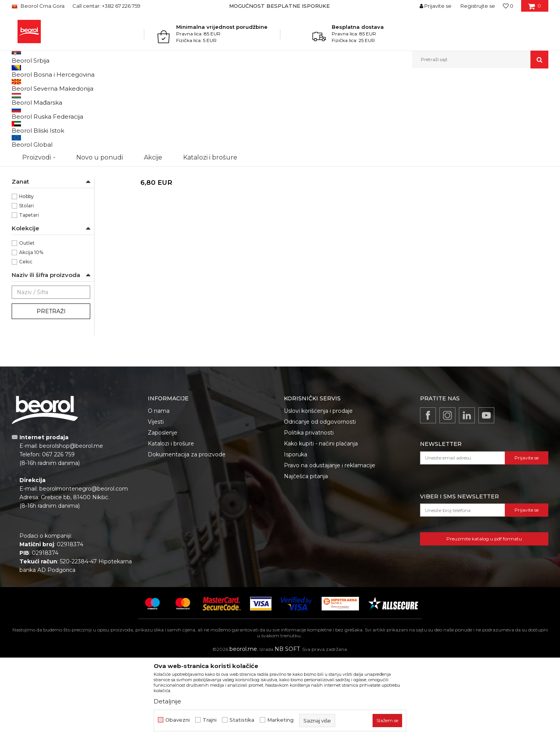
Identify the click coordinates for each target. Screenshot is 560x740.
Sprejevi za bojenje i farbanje (161, 85)
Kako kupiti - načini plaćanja (321, 524)
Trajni (210, 720)
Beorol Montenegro (33, 85)
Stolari (26, 286)
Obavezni (178, 720)
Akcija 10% (31, 332)
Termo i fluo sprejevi (41, 154)
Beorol (27, 248)
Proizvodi (71, 85)
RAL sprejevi (31, 117)
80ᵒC (25, 220)
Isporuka (296, 535)
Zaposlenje (163, 513)
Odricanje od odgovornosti (320, 502)
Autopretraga (316, 98)
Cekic (26, 342)
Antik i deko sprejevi (40, 126)
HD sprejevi (29, 182)
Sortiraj (352, 98)
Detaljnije (167, 701)
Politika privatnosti (309, 513)
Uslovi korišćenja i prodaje (318, 491)
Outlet (27, 323)
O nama (159, 491)
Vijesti (156, 502)
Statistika (242, 720)
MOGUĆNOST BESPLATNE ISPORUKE (279, 6)
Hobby (26, 276)
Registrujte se (478, 6)
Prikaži (465, 98)
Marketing (280, 720)
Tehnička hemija (106, 85)
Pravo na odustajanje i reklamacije (330, 545)
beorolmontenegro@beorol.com (84, 569)
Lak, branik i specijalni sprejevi (50, 145)
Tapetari (29, 295)
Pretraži (51, 391)
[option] (280, 6)
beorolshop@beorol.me (71, 526)
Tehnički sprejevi (34, 173)
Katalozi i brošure (171, 524)
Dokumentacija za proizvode (187, 535)
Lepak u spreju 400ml (155, 243)
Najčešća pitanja (306, 556)
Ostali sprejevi (31, 163)
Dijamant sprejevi (36, 135)
